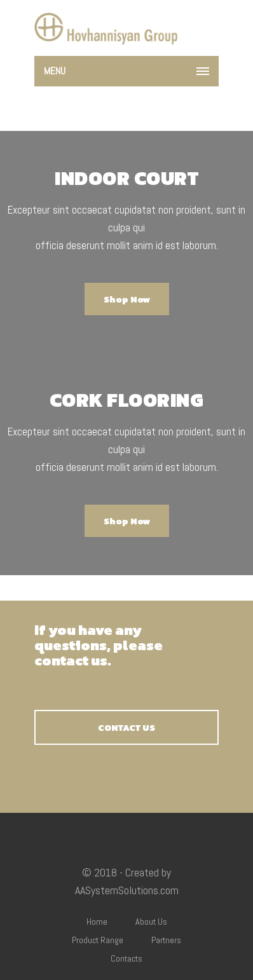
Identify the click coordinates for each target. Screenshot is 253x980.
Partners (166, 940)
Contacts (126, 958)
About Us (151, 922)
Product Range (98, 940)
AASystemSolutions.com (127, 890)
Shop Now (127, 300)
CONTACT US (126, 728)
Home (97, 922)
